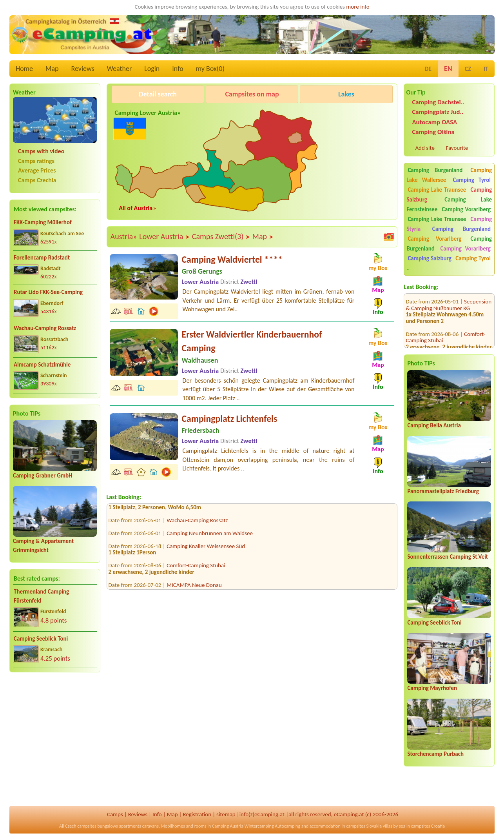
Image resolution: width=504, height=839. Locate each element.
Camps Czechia (37, 180)
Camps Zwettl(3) (221, 237)
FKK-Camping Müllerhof (43, 222)
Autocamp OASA (434, 122)
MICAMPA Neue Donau (194, 587)
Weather (119, 69)
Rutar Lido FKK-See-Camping (48, 292)
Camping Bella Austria (434, 425)
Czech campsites (81, 826)
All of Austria (136, 208)
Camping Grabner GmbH (43, 476)
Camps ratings (36, 161)
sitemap (226, 814)
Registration (197, 814)
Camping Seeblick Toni (41, 639)
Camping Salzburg (429, 258)
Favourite (457, 148)
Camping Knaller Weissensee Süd (206, 548)
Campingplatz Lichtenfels (230, 419)
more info (358, 7)
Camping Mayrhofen (432, 688)
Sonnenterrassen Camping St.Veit (448, 557)
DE (428, 69)
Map (52, 69)
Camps (115, 814)
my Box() (210, 69)
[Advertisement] (55, 740)
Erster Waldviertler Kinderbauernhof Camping (252, 341)
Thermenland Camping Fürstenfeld (41, 596)
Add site (425, 148)
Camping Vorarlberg (466, 209)
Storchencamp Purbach (435, 754)
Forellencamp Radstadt (42, 258)
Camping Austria (228, 826)
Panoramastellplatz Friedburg (443, 491)
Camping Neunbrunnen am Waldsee (210, 535)
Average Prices (37, 170)
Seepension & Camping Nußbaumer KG (449, 295)
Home (24, 69)
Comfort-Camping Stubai (196, 568)
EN (448, 69)
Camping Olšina (433, 132)
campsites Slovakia (364, 826)
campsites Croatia (428, 826)
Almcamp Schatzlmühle (42, 365)
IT (486, 69)
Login (152, 69)
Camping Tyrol (472, 180)
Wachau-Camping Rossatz (45, 328)
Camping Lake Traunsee (437, 190)
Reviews (83, 69)
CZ (468, 69)
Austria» (124, 236)
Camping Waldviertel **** (232, 259)
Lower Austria (164, 237)
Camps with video (41, 151)
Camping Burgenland (435, 170)
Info (178, 69)
